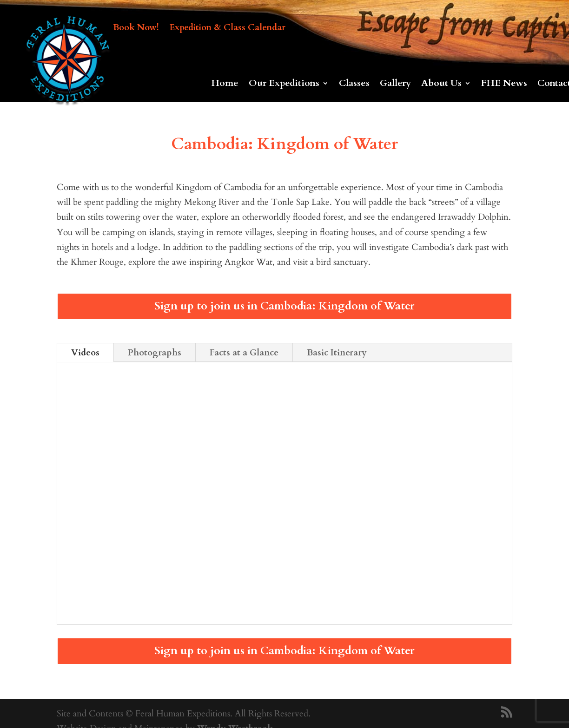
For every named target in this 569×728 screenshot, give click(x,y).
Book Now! (136, 29)
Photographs (155, 353)
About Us (441, 85)
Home (225, 85)
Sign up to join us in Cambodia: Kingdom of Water (284, 306)
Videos (85, 353)
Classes (354, 85)
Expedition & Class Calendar (227, 29)
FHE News (504, 85)
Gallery (395, 85)
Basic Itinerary (337, 353)
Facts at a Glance (244, 353)
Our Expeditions (284, 85)
